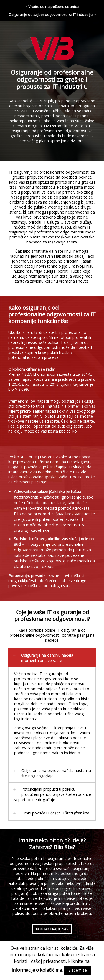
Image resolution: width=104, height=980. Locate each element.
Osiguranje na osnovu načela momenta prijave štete (47, 658)
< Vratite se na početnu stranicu (52, 7)
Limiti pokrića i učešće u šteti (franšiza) (56, 813)
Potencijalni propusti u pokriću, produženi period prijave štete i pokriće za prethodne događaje (52, 794)
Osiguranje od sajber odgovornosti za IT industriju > (52, 14)
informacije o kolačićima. (37, 970)
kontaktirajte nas (52, 929)
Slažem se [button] (78, 970)
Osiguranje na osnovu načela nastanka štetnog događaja (56, 773)
